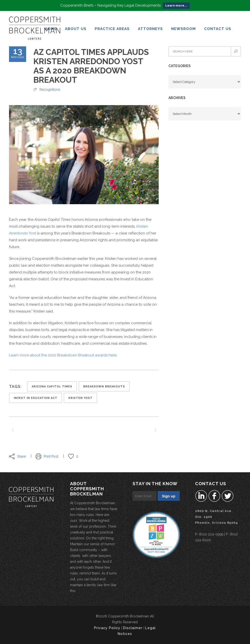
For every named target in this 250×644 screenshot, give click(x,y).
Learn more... (176, 5)
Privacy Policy (107, 628)
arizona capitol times (52, 387)
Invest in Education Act (36, 398)
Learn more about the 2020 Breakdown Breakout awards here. (63, 355)
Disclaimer (133, 628)
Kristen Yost (80, 398)
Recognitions (50, 90)
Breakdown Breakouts (104, 387)
